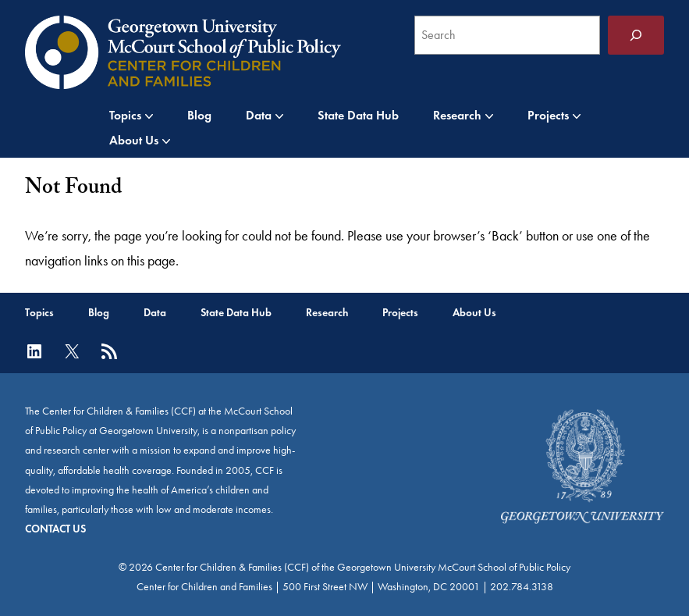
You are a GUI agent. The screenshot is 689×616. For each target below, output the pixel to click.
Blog (199, 115)
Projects (548, 115)
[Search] (636, 35)
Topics (125, 115)
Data (259, 115)
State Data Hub (358, 115)
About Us (134, 140)
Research (457, 115)
